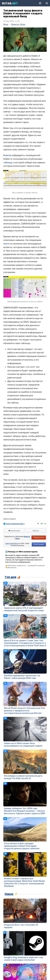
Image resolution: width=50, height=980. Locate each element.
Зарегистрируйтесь (12, 543)
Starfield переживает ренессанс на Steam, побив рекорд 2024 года (22, 677)
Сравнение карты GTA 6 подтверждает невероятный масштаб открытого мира (24, 609)
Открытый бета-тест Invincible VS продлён (21, 926)
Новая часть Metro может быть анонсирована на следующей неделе (23, 744)
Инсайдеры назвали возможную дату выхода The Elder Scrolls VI (23, 777)
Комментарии (14, 531)
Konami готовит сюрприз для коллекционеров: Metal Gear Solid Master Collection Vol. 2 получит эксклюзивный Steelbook (25, 882)
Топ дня (10, 577)
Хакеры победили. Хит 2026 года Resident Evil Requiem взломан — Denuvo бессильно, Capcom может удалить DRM (24, 811)
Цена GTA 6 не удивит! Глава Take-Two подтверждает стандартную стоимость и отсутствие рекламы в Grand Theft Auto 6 (25, 643)
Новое (9, 894)
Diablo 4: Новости (10, 519)
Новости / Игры (18, 24)
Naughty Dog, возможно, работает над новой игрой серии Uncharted (23, 959)
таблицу (8, 162)
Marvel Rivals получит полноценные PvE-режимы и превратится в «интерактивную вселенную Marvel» (25, 711)
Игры (6, 24)
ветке (8, 155)
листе (6, 244)
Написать (36, 531)
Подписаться (39, 537)
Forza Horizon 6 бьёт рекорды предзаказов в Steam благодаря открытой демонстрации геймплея (22, 846)
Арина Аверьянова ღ (16, 524)
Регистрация (39, 544)
